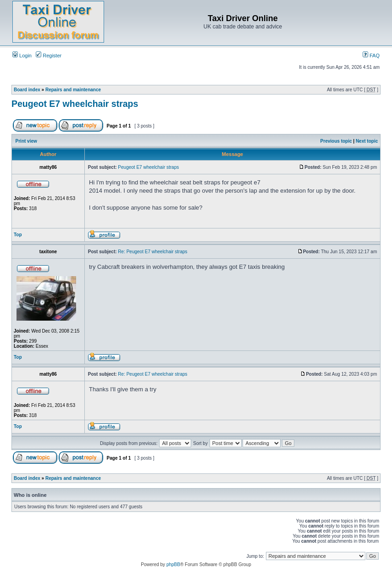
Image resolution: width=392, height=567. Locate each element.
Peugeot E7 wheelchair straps (75, 104)
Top (18, 235)
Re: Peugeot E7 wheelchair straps (152, 252)
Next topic (367, 141)
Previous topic (336, 141)
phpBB (173, 564)
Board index (27, 90)
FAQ (371, 56)
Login (22, 56)
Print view (26, 141)
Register (49, 56)
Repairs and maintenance (73, 90)
